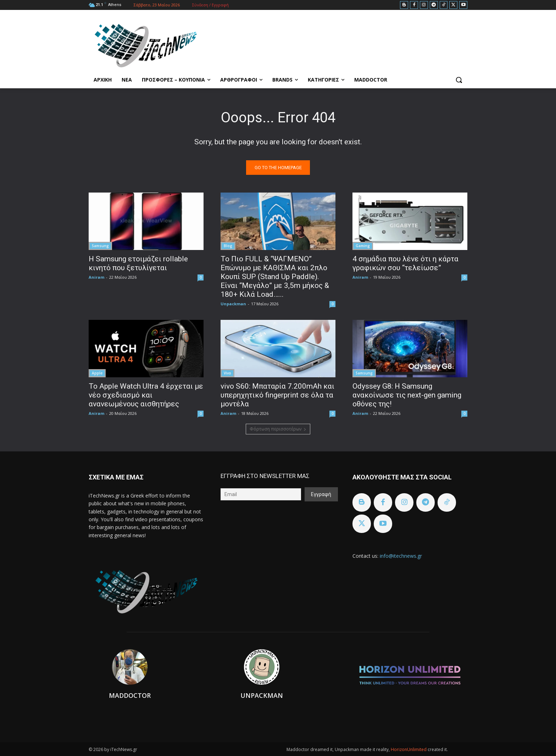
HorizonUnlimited (409, 749)
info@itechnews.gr (401, 556)
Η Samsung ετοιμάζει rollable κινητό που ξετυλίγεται (138, 263)
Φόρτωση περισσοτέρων (278, 429)
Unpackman (233, 304)
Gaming (363, 246)
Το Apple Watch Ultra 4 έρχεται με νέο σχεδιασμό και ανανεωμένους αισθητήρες (146, 395)
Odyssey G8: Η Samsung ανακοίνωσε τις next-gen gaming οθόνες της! (407, 395)
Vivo (227, 373)
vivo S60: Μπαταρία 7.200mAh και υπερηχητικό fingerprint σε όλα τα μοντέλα (277, 395)
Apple (97, 373)
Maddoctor (130, 695)
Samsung (100, 246)
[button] (459, 80)
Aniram (96, 277)
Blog (228, 246)
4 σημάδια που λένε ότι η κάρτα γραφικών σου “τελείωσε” (405, 263)
